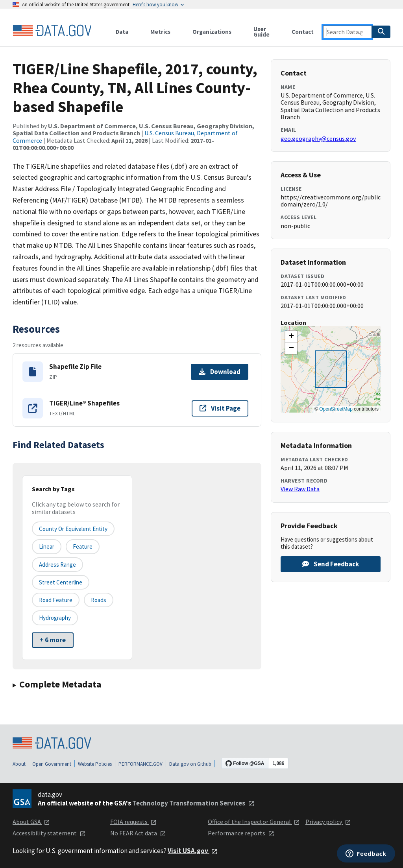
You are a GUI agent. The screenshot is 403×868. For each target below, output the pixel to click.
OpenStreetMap (336, 409)
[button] (291, 337)
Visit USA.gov (193, 851)
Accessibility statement (49, 833)
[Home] (52, 31)
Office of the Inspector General (254, 822)
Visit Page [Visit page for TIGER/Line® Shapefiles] (220, 408)
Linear (47, 546)
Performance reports (241, 833)
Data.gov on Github (190, 764)
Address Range (57, 565)
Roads (99, 600)
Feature (83, 546)
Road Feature (56, 600)
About (19, 764)
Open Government (52, 764)
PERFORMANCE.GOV (140, 764)
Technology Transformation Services (193, 803)
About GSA (31, 822)
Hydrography (55, 618)
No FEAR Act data (138, 833)
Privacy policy (328, 822)
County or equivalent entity (73, 529)
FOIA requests (133, 822)
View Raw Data (300, 489)
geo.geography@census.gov (318, 138)
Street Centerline (61, 582)
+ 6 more (53, 640)
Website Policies (95, 764)
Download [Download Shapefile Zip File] (220, 372)
